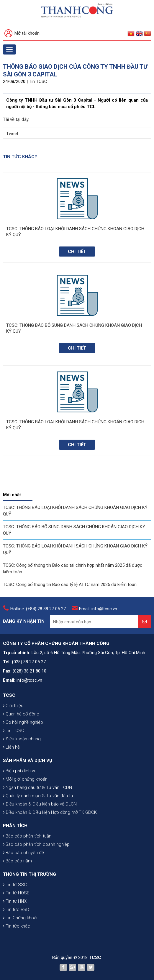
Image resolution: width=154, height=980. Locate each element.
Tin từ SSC (15, 885)
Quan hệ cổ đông (21, 714)
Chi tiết (77, 252)
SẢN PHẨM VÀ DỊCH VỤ (28, 760)
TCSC (9, 695)
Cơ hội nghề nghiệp (23, 722)
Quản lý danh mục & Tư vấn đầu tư (38, 796)
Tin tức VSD (16, 909)
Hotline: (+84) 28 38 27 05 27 (38, 609)
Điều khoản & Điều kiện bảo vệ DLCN (40, 804)
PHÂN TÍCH (15, 826)
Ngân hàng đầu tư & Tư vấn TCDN (37, 787)
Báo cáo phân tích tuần (27, 836)
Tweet (12, 134)
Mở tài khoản (22, 34)
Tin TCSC (38, 81)
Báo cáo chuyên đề (23, 853)
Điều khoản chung (22, 739)
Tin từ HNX (15, 901)
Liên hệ (11, 747)
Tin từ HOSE (16, 893)
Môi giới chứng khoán (25, 779)
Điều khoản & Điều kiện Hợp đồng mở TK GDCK (50, 812)
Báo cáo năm (17, 861)
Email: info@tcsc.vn (98, 609)
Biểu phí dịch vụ (20, 771)
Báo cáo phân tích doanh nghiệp (36, 844)
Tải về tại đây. (16, 119)
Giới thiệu (13, 706)
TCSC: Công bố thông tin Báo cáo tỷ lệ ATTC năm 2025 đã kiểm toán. (70, 585)
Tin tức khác (17, 926)
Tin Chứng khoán (21, 918)
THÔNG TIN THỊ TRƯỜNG (30, 874)
